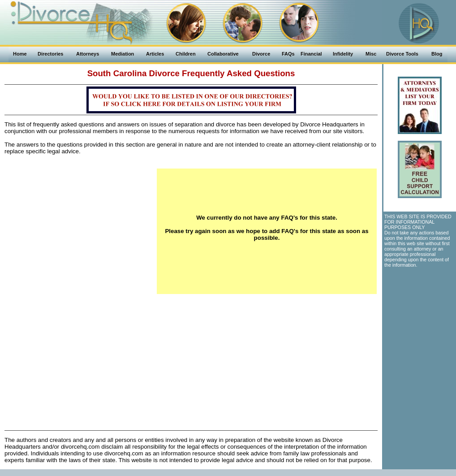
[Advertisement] (81, 231)
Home (20, 54)
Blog (437, 54)
